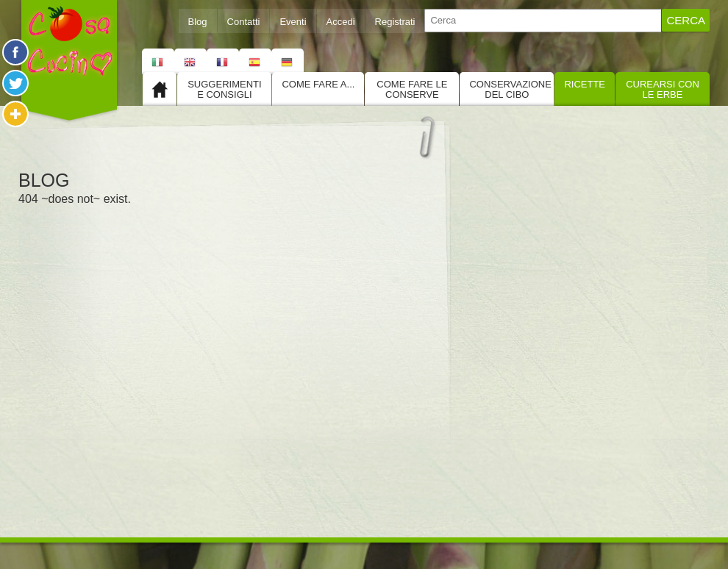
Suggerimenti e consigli (224, 89)
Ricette (585, 84)
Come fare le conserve (412, 89)
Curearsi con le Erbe (663, 89)
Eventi (293, 22)
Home (160, 89)
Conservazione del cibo (510, 89)
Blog (198, 22)
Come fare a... (318, 84)
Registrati (395, 22)
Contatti (244, 22)
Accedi (341, 22)
